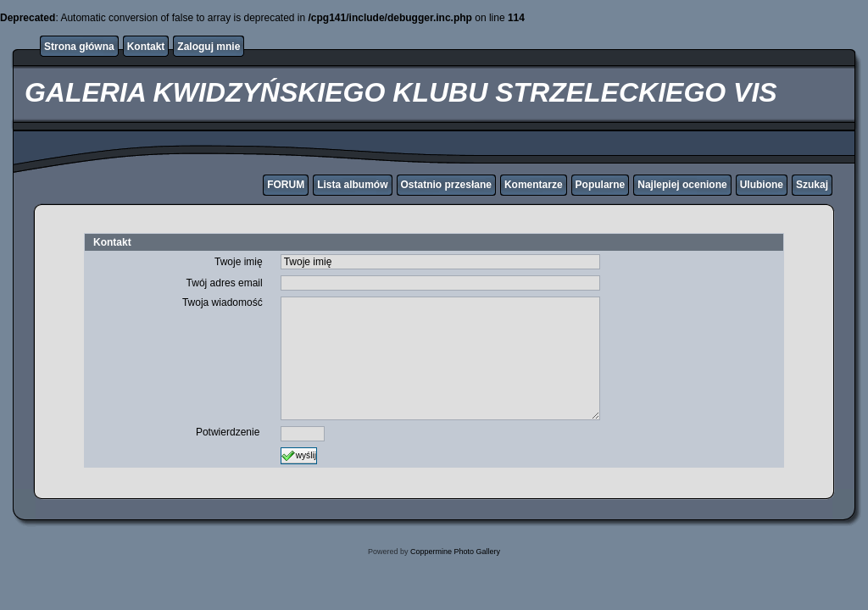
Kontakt (146, 47)
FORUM (286, 185)
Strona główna (79, 47)
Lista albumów (352, 185)
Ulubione (762, 185)
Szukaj (812, 185)
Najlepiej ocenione (682, 185)
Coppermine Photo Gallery (455, 552)
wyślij (299, 456)
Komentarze (534, 185)
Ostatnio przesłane (446, 185)
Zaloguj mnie (209, 47)
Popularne (601, 185)
